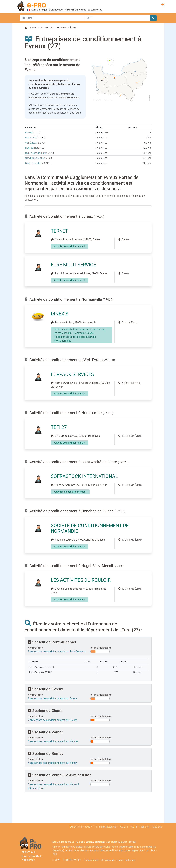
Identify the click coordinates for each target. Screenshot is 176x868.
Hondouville (31, 148)
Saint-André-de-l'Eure (35, 153)
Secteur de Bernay (46, 754)
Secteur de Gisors (45, 711)
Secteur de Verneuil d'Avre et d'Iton (60, 775)
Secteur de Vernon (46, 732)
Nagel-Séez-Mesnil (34, 163)
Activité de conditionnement (42, 27)
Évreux (29, 133)
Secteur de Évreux (45, 689)
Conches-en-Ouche (34, 158)
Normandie (62, 27)
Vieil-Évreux (31, 143)
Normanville (31, 138)
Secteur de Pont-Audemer (52, 642)
